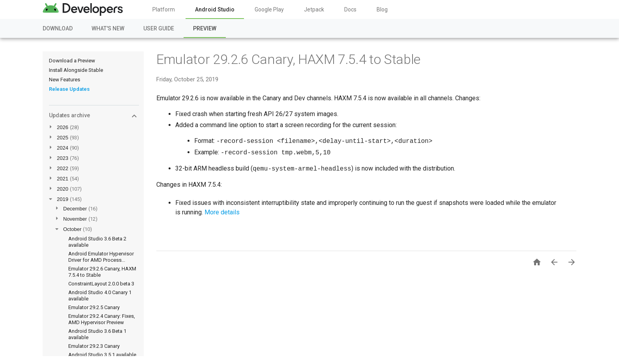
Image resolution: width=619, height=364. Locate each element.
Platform (164, 9)
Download (58, 28)
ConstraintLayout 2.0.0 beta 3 (101, 284)
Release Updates (69, 89)
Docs (350, 9)
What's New (108, 28)
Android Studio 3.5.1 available (102, 355)
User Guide (159, 28)
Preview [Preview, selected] (205, 28)
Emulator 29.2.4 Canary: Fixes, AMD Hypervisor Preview (102, 319)
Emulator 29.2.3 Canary (94, 346)
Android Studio (215, 9)
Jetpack (314, 9)
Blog (382, 9)
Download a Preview (72, 61)
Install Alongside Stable (76, 70)
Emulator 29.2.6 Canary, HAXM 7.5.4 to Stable (288, 59)
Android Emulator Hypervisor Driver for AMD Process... (101, 257)
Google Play (269, 9)
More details (222, 212)
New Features (65, 80)
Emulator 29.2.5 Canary (94, 307)
